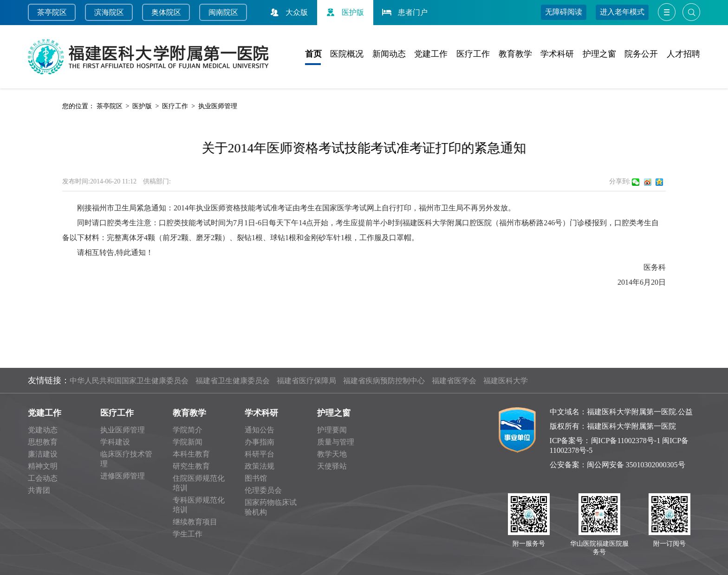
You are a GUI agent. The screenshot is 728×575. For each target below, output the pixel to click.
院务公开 (641, 54)
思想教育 (43, 442)
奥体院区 (166, 12)
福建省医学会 (454, 381)
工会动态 (43, 478)
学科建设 (115, 442)
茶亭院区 (52, 12)
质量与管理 (336, 442)
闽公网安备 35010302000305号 (636, 465)
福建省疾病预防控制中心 (384, 381)
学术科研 (557, 54)
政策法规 (260, 466)
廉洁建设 (43, 454)
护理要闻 (332, 430)
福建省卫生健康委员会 (233, 381)
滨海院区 (109, 12)
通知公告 (260, 430)
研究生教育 (191, 466)
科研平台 (260, 454)
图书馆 (256, 478)
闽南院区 (223, 12)
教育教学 (515, 54)
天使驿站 (332, 466)
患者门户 (404, 12)
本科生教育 (191, 454)
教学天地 (332, 454)
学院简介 (188, 430)
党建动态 (43, 430)
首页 (313, 54)
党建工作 (431, 54)
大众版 (288, 12)
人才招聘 (683, 54)
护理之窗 (599, 54)
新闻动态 (389, 54)
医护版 (344, 12)
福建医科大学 (506, 381)
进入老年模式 (622, 12)
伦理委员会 (263, 490)
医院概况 (347, 54)
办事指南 (260, 442)
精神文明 (43, 466)
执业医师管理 (218, 106)
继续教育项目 (195, 522)
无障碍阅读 (564, 12)
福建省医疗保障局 (306, 381)
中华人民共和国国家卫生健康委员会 (129, 381)
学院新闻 (188, 442)
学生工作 (188, 534)
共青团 (39, 490)
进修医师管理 (123, 476)
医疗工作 (473, 54)
